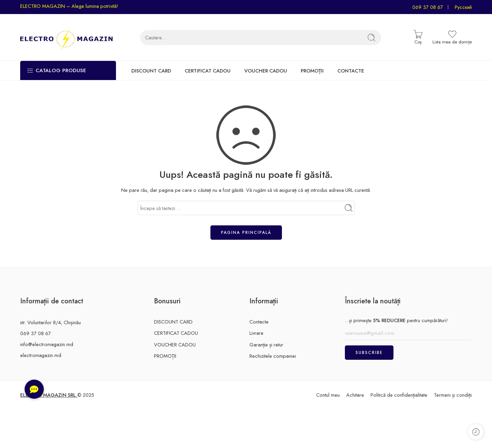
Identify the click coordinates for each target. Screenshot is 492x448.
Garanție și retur (266, 345)
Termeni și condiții (453, 395)
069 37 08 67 (428, 7)
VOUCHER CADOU (266, 71)
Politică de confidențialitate (399, 395)
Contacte (259, 322)
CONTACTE (351, 71)
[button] (34, 389)
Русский (463, 7)
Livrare (256, 333)
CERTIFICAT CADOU (208, 71)
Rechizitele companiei (273, 356)
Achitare (355, 395)
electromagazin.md (41, 355)
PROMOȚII (312, 71)
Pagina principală (246, 233)
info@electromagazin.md (47, 344)
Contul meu (328, 395)
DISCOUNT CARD (151, 71)
